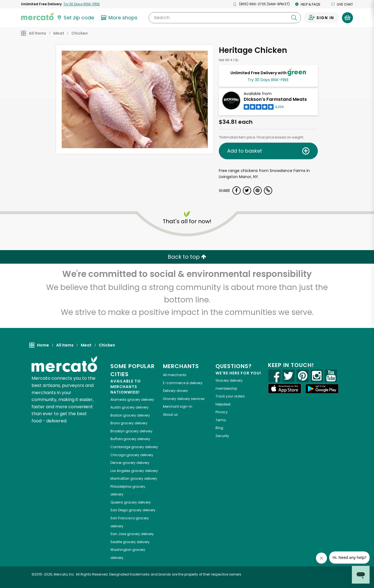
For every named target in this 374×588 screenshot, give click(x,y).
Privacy (222, 412)
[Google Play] (322, 389)
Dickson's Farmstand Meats (275, 99)
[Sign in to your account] (321, 18)
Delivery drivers (175, 391)
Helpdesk (223, 404)
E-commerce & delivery (183, 383)
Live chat (342, 4)
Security (222, 436)
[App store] (285, 389)
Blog (219, 428)
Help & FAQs (308, 4)
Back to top (187, 257)
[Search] (225, 18)
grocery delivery (132, 400)
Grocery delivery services (184, 399)
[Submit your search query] (294, 18)
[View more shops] (120, 18)
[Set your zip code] (75, 18)
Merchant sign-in (178, 406)
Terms (221, 420)
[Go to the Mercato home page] (37, 16)
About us (170, 414)
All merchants (175, 375)
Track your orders (230, 396)
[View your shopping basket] (347, 18)
